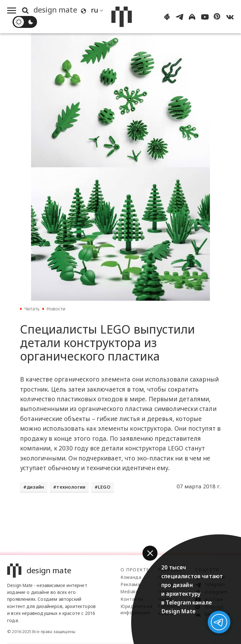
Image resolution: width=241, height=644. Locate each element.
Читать (32, 309)
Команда (131, 577)
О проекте (135, 570)
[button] (150, 553)
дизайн (35, 487)
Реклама (130, 584)
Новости (56, 309)
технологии (71, 487)
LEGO (104, 487)
